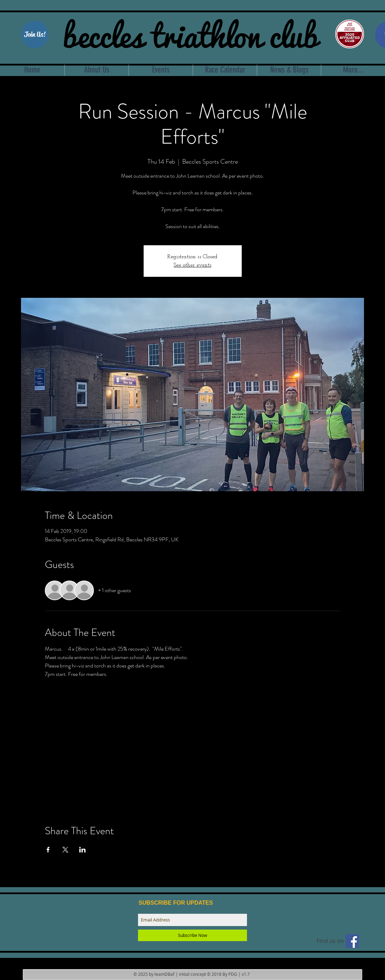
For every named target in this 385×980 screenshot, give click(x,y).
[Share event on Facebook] (48, 850)
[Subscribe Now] (192, 935)
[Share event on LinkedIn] (82, 850)
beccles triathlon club (190, 33)
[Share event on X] (65, 850)
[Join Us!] (35, 35)
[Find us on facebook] (352, 941)
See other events (192, 265)
